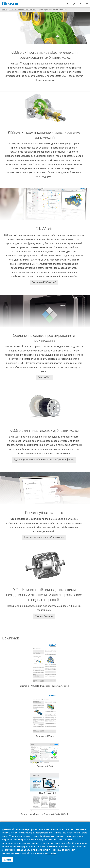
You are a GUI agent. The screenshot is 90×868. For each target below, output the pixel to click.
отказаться (67, 850)
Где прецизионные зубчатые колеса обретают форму (44, 459)
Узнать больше (44, 616)
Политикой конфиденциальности (20, 850)
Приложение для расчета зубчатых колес (44, 537)
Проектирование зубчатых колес (22, 9)
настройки (51, 853)
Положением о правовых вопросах (71, 847)
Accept (7, 860)
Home (4, 9)
